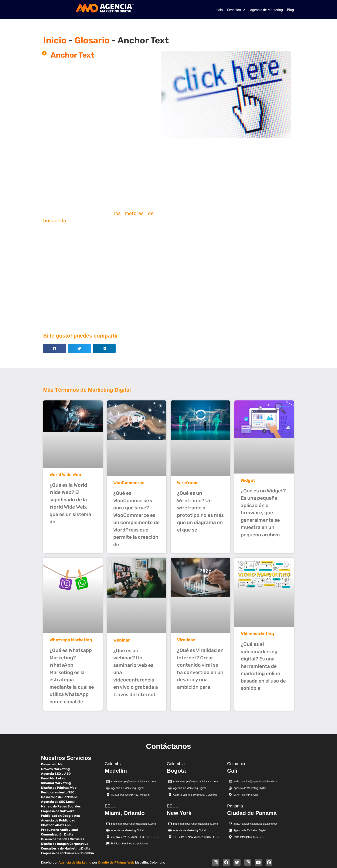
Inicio (55, 40)
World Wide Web (65, 475)
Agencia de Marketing (75, 862)
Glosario (92, 40)
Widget (248, 480)
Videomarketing (257, 634)
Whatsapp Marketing (71, 640)
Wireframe (188, 483)
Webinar (122, 640)
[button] (236, 10)
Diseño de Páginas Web (116, 862)
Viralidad (186, 640)
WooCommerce (129, 483)
